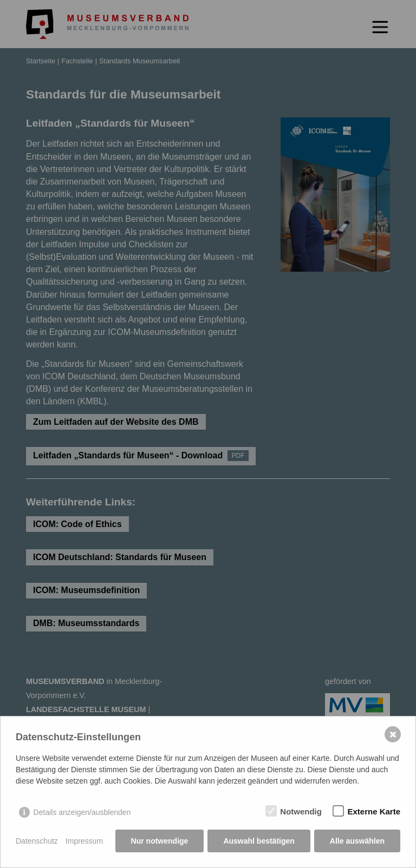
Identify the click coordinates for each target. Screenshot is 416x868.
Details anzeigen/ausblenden (82, 812)
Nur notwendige (160, 841)
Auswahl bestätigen (259, 841)
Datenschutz (37, 841)
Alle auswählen (357, 841)
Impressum (84, 841)
